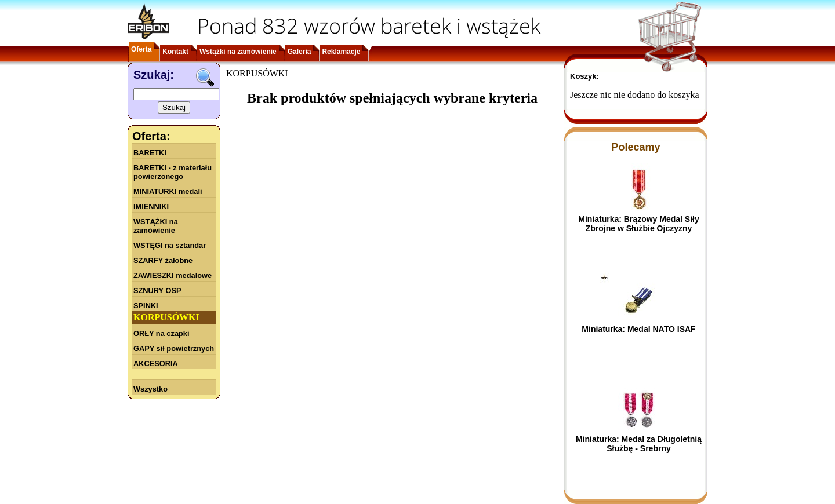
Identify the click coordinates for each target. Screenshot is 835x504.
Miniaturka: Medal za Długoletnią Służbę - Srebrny (639, 444)
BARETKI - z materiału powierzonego (173, 172)
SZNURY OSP (157, 291)
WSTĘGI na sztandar (170, 245)
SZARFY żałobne (163, 260)
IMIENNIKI (151, 207)
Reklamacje (341, 52)
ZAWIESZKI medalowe (173, 275)
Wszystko (150, 389)
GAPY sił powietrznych (174, 348)
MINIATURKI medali (168, 191)
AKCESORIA (156, 364)
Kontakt (175, 52)
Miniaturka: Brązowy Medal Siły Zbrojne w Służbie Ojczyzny (639, 224)
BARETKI (150, 153)
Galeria (299, 52)
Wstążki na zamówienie (238, 52)
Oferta (141, 49)
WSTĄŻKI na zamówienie (156, 226)
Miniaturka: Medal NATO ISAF (638, 329)
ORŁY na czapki (161, 333)
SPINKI (146, 306)
